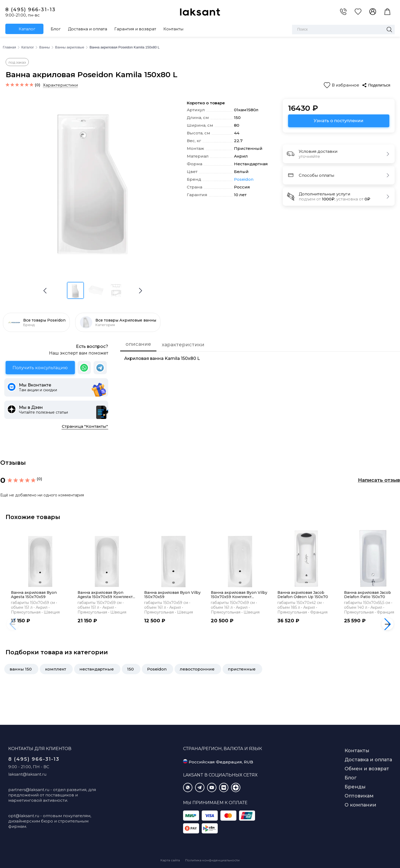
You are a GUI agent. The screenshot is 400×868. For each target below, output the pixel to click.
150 (130, 669)
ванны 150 (21, 669)
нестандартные (97, 669)
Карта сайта (170, 860)
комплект (56, 669)
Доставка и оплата (88, 29)
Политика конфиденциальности (212, 860)
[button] (140, 291)
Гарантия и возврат (135, 29)
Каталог (27, 29)
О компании (360, 805)
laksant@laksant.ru (27, 774)
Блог (56, 29)
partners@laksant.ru (29, 790)
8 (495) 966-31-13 (31, 10)
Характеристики (60, 85)
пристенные (242, 669)
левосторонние (197, 669)
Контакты (173, 29)
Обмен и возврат (367, 769)
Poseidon (244, 179)
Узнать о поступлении (339, 121)
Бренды (355, 787)
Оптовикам (359, 796)
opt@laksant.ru (24, 816)
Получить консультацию (40, 368)
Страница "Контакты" (85, 426)
